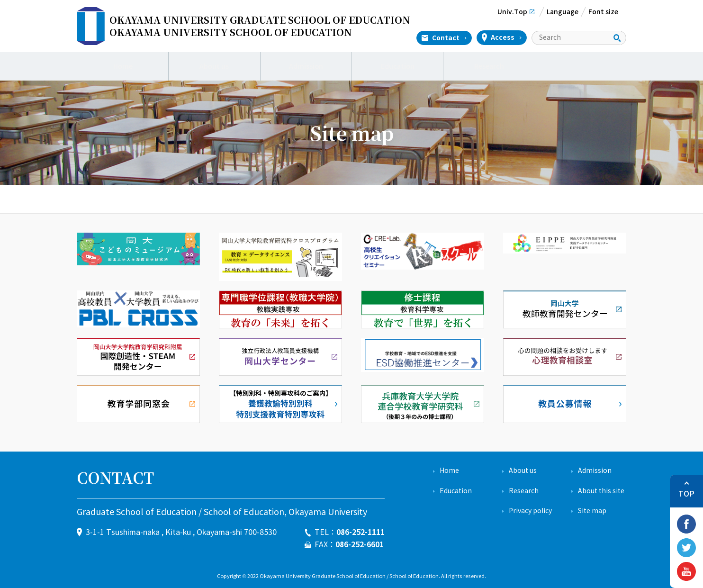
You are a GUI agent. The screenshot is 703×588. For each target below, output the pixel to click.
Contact (446, 38)
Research (489, 66)
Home (123, 66)
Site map (592, 511)
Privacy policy (530, 511)
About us (214, 66)
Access (503, 37)
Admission (306, 66)
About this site (601, 491)
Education (397, 66)
